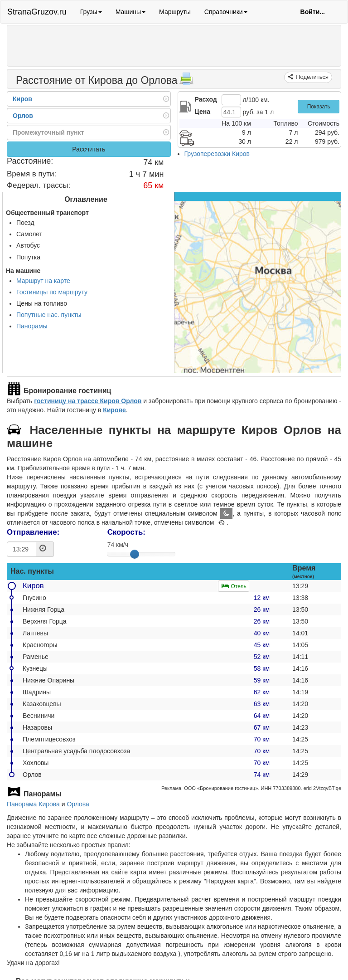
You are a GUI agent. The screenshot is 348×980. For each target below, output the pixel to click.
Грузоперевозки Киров (217, 154)
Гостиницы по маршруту (52, 292)
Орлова (78, 804)
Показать (319, 107)
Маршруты (175, 12)
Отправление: (33, 532)
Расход (206, 99)
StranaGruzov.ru (37, 12)
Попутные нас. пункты (49, 315)
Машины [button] (130, 12)
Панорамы (32, 326)
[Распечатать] (186, 82)
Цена (203, 112)
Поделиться (312, 77)
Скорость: (126, 532)
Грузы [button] (91, 12)
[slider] (135, 554)
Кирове (114, 410)
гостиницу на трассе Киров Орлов (88, 401)
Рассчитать (89, 149)
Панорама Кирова (33, 804)
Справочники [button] (226, 12)
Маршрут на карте (43, 281)
